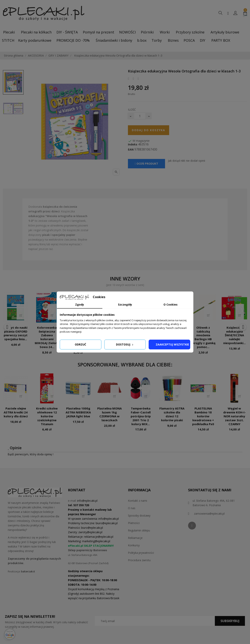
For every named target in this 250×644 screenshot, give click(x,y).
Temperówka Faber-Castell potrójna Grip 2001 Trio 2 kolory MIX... (141, 416)
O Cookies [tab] (171, 304)
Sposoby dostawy (139, 515)
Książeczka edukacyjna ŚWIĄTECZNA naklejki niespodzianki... (234, 335)
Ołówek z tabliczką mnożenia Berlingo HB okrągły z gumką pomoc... (203, 337)
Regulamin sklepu (139, 530)
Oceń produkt (146, 164)
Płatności (134, 523)
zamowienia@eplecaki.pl (209, 514)
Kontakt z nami (137, 501)
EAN (131, 150)
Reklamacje (135, 538)
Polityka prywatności (141, 553)
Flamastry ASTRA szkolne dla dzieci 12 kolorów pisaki (172, 414)
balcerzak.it (28, 571)
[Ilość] (140, 116)
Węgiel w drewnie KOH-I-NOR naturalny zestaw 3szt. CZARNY (234, 416)
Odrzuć (80, 344)
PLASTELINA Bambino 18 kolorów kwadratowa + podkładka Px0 (203, 416)
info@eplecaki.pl (87, 501)
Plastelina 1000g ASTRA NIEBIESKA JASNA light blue (78, 412)
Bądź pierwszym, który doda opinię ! (30, 454)
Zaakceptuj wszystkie (172, 344)
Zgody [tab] (80, 304)
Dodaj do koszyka (149, 130)
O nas (132, 508)
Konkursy (134, 545)
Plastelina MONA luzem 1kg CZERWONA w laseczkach (109, 414)
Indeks (133, 144)
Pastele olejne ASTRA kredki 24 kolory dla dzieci (16, 412)
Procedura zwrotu (139, 560)
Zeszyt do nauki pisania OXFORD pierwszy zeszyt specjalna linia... (16, 333)
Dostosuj (125, 344)
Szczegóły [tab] (125, 304)
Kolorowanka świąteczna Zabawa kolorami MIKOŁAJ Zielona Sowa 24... (47, 337)
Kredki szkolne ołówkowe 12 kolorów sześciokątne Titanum (47, 416)
